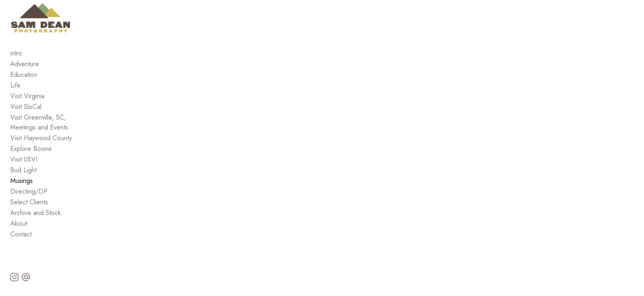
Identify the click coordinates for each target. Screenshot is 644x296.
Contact (21, 247)
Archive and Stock (36, 226)
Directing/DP (29, 205)
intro (16, 76)
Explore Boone (31, 162)
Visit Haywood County (41, 151)
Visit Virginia (27, 119)
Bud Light (23, 183)
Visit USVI (24, 172)
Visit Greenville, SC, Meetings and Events (68, 140)
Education (24, 98)
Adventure (25, 87)
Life (15, 108)
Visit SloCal (26, 130)
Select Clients (29, 215)
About (19, 237)
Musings (22, 194)
